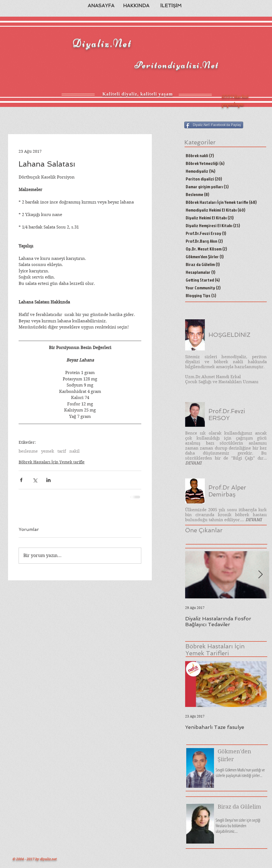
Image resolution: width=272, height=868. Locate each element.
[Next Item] (260, 575)
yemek (48, 451)
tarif (62, 451)
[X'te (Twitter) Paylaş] (35, 480)
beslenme (28, 451)
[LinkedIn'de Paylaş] (48, 480)
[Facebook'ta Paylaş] (21, 480)
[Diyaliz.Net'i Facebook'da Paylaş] (214, 125)
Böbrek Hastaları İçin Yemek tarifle (52, 462)
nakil (75, 451)
